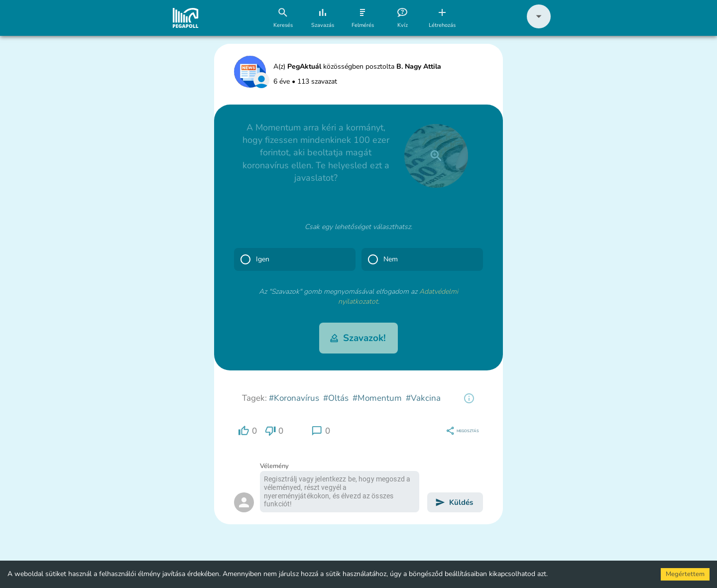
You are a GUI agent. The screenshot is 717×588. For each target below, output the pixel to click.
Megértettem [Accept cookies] (685, 574)
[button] (539, 26)
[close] (436, 156)
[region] (469, 398)
